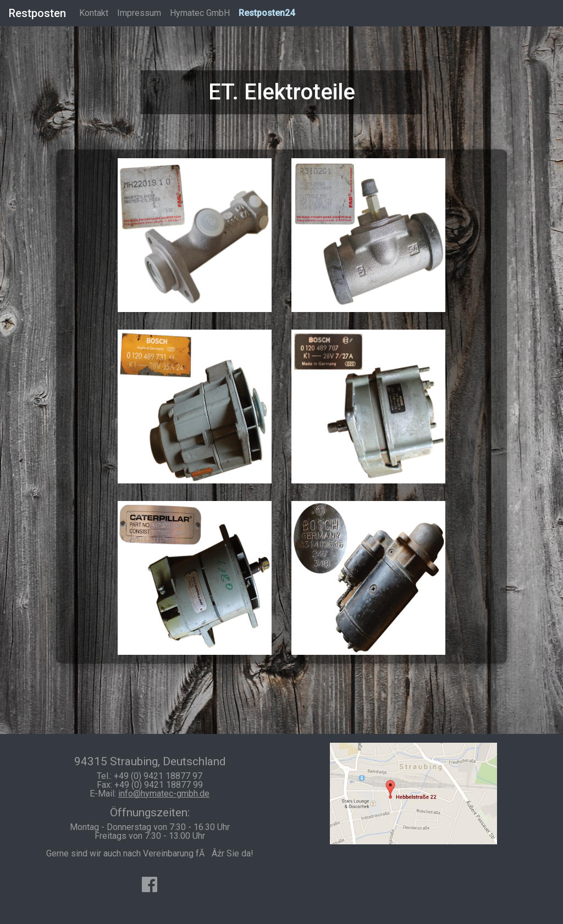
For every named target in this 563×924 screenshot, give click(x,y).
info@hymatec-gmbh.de (164, 794)
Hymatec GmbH (200, 13)
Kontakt (94, 13)
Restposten (37, 13)
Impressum (139, 13)
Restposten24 (267, 13)
